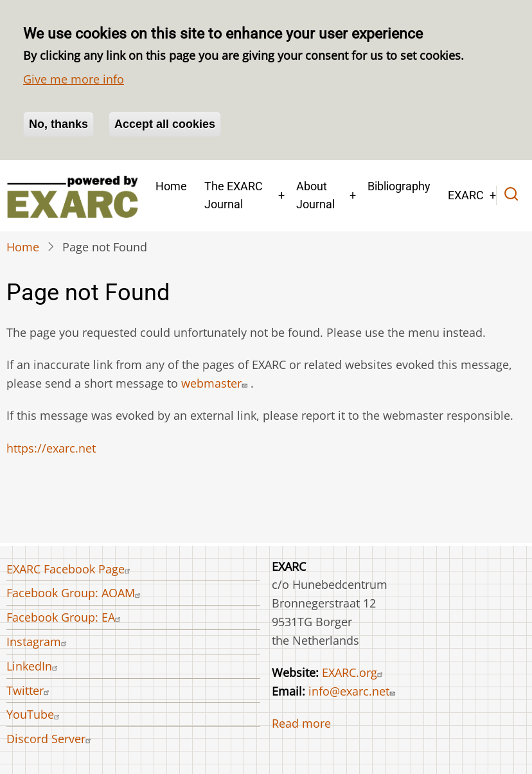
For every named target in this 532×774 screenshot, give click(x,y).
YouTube (35, 714)
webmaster (216, 383)
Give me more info (74, 79)
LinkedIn (34, 666)
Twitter (30, 690)
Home (171, 186)
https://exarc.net (51, 448)
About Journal (315, 195)
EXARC (466, 195)
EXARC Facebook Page (70, 569)
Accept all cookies (165, 124)
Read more (301, 723)
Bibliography (399, 186)
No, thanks (58, 124)
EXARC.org (354, 672)
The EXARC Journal (234, 195)
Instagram (38, 642)
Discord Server (50, 739)
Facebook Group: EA (65, 617)
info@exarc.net (353, 691)
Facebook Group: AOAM (75, 593)
